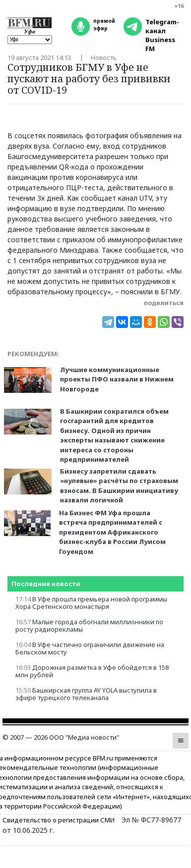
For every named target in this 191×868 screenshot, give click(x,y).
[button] (181, 741)
